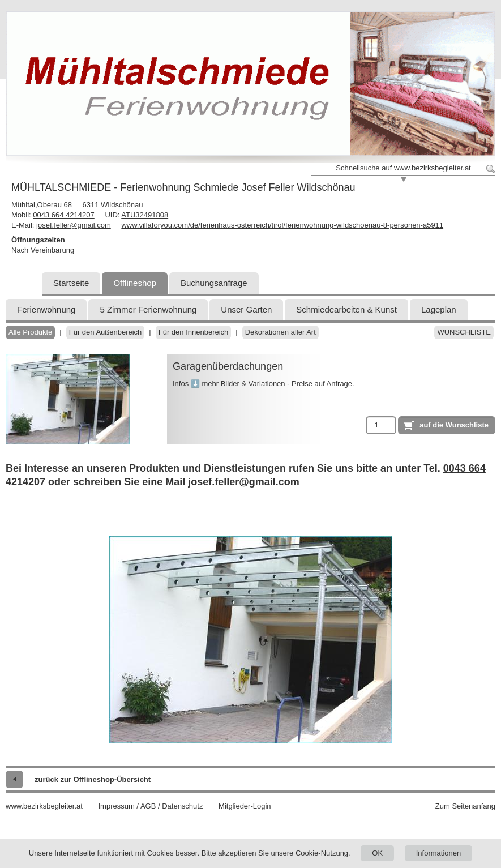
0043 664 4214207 (63, 215)
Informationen (439, 853)
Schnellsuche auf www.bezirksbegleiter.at (403, 168)
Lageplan (439, 309)
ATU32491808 (145, 215)
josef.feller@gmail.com (74, 225)
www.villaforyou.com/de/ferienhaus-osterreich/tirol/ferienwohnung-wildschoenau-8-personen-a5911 (282, 225)
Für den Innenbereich (194, 332)
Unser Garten (246, 309)
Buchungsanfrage (214, 283)
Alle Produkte (30, 332)
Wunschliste (464, 332)
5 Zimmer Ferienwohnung (148, 309)
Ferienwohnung (46, 309)
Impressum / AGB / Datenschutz (150, 806)
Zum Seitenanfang (465, 806)
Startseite (71, 283)
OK (377, 853)
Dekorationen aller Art (281, 332)
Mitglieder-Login (245, 806)
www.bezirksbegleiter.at (44, 806)
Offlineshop (135, 283)
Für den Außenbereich (106, 332)
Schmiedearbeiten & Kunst (346, 309)
